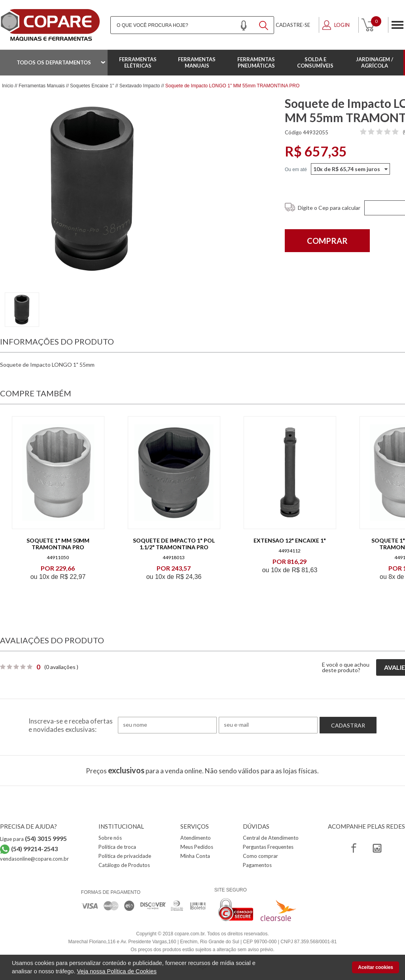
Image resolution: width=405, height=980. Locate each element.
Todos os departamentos (54, 62)
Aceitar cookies (376, 967)
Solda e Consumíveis (315, 62)
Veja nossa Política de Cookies (117, 971)
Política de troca (117, 847)
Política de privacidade (125, 856)
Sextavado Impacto (140, 86)
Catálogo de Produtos (124, 865)
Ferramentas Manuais (197, 62)
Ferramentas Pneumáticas (256, 62)
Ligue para (33, 839)
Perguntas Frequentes (268, 847)
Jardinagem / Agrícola (375, 62)
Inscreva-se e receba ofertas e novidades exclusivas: (71, 725)
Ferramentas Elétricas (138, 62)
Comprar (327, 241)
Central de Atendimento (271, 838)
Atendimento (196, 838)
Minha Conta (195, 856)
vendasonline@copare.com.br (34, 859)
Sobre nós (110, 838)
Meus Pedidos (197, 847)
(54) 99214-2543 (34, 849)
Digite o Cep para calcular (329, 208)
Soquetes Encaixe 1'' (92, 86)
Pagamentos (257, 865)
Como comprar (260, 856)
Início (8, 86)
